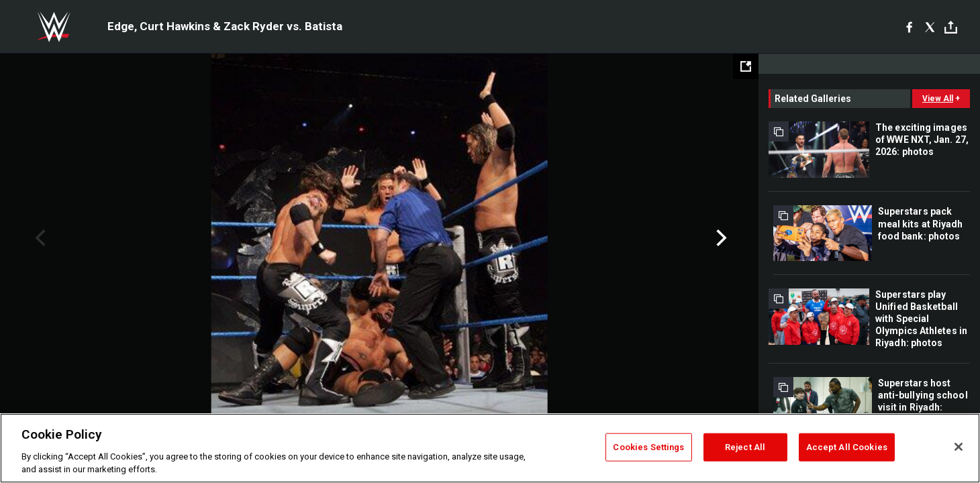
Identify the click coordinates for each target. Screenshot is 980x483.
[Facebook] (909, 27)
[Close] (959, 447)
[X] (930, 27)
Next (720, 238)
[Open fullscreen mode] (746, 66)
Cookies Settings (648, 447)
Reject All (745, 447)
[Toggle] (951, 27)
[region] (490, 448)
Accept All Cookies (847, 447)
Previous (39, 238)
